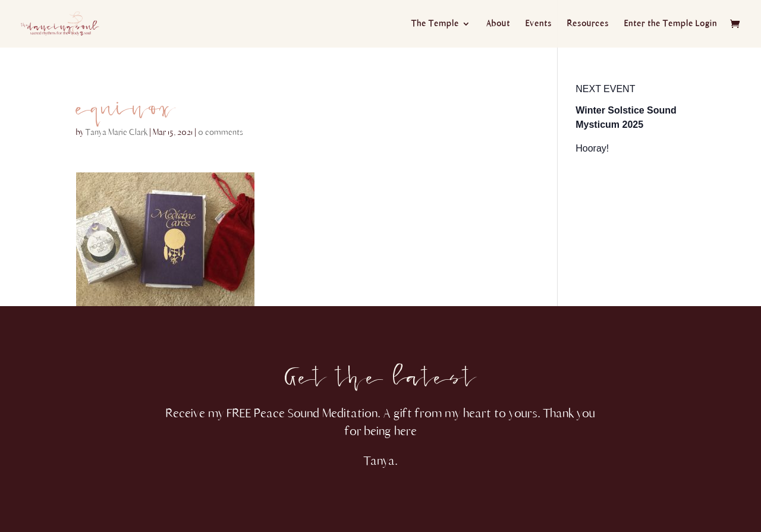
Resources (588, 24)
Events (539, 24)
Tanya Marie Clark (117, 132)
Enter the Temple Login (671, 24)
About (498, 24)
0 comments (221, 132)
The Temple (435, 24)
